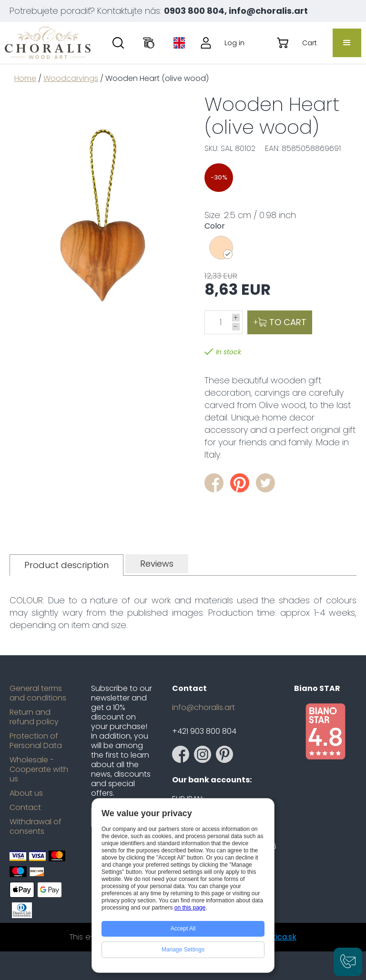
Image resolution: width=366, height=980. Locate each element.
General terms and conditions (38, 693)
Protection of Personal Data (36, 741)
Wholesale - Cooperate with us (39, 770)
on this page (190, 908)
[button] (347, 43)
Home (25, 78)
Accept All (183, 929)
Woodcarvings (71, 78)
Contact (25, 808)
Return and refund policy (34, 717)
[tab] (66, 565)
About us (26, 793)
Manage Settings (183, 950)
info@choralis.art (203, 708)
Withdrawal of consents (36, 827)
